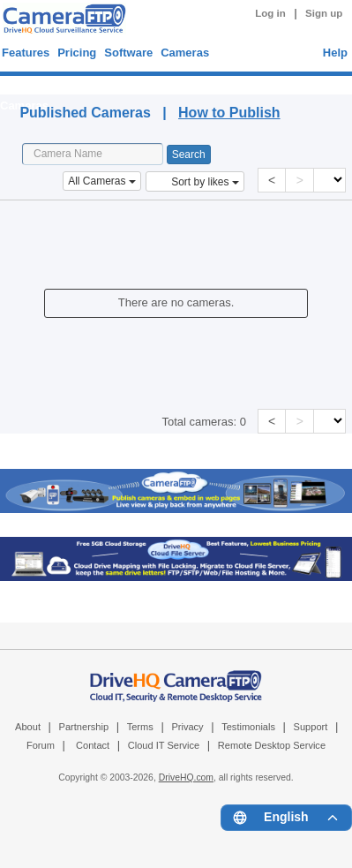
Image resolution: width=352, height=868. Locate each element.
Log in (270, 13)
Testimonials (248, 727)
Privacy (187, 727)
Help (335, 53)
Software (128, 53)
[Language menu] (286, 818)
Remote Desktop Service (272, 745)
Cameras (185, 53)
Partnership (84, 727)
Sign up (324, 13)
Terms (140, 727)
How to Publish (229, 113)
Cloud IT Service (164, 745)
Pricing (77, 53)
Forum (41, 745)
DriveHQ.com (186, 777)
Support (311, 727)
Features (26, 53)
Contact (93, 745)
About (28, 727)
